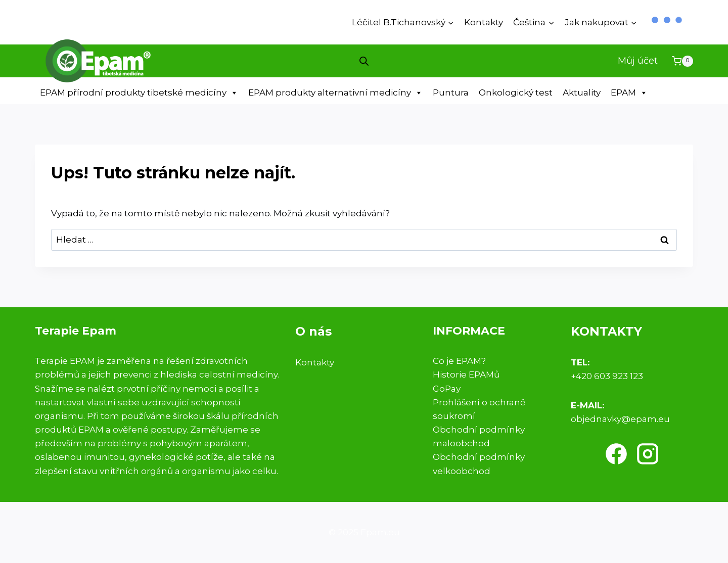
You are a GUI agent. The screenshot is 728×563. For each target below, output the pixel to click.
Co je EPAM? (459, 361)
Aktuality (582, 92)
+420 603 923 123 (607, 376)
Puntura (451, 92)
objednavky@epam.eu (620, 419)
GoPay (447, 389)
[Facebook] (616, 454)
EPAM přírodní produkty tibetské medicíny (139, 93)
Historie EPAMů (466, 374)
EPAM (629, 93)
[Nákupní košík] (682, 61)
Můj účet (638, 61)
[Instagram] (648, 454)
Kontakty (484, 22)
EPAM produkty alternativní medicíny (335, 93)
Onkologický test (516, 92)
